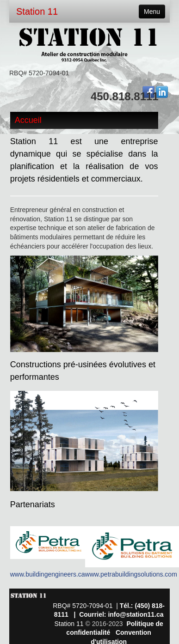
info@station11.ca (136, 614)
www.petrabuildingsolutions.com (131, 574)
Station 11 (37, 12)
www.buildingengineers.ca (48, 574)
